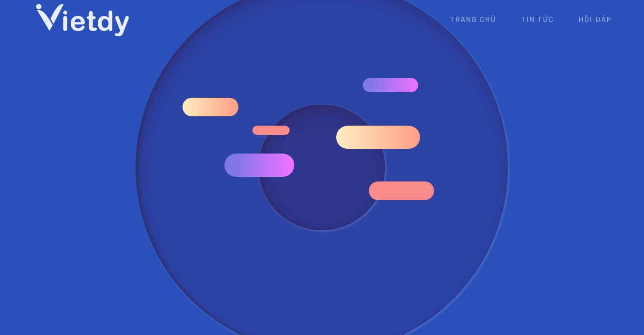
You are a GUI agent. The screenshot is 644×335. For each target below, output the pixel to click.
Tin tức (538, 19)
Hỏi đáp (595, 19)
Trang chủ (473, 19)
